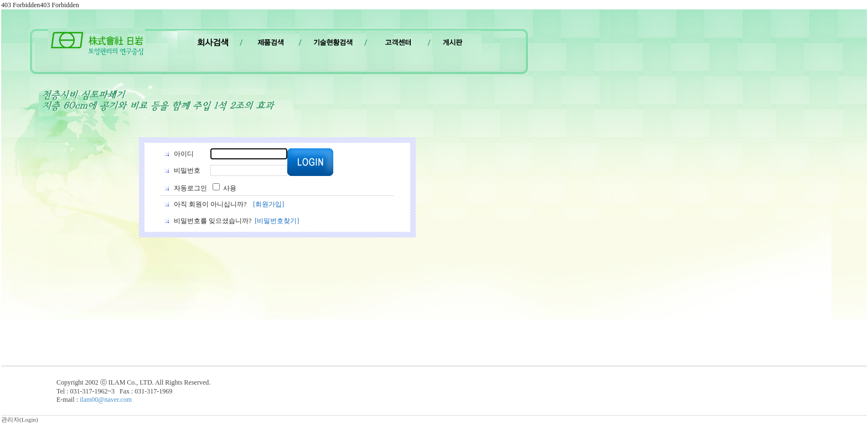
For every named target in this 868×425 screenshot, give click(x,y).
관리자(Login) (20, 419)
